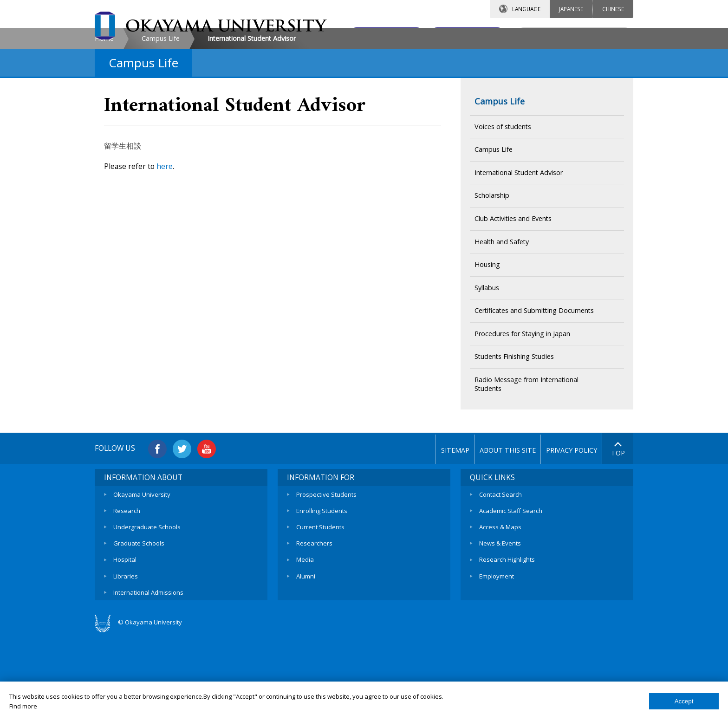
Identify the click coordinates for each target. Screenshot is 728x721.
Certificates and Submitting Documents (534, 390)
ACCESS (464, 36)
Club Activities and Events (513, 298)
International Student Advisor (519, 252)
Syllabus (487, 367)
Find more (23, 706)
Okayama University (142, 573)
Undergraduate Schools (147, 605)
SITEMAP (416, 529)
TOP (618, 529)
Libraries (126, 653)
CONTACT (384, 36)
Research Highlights (507, 637)
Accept (684, 701)
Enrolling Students (322, 589)
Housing (487, 344)
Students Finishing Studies (514, 436)
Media (305, 637)
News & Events (500, 621)
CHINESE (613, 9)
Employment (497, 653)
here (165, 246)
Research (127, 589)
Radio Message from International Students (526, 463)
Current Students (320, 605)
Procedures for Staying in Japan (522, 413)
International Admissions (148, 669)
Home (104, 118)
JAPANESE (571, 9)
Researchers (314, 621)
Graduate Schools (139, 621)
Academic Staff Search (511, 589)
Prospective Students (326, 573)
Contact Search (500, 573)
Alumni (306, 653)
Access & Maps (500, 605)
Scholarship (492, 275)
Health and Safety (502, 321)
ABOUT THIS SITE (491, 529)
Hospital (125, 637)
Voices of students (503, 205)
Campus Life (161, 118)
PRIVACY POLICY (565, 529)
